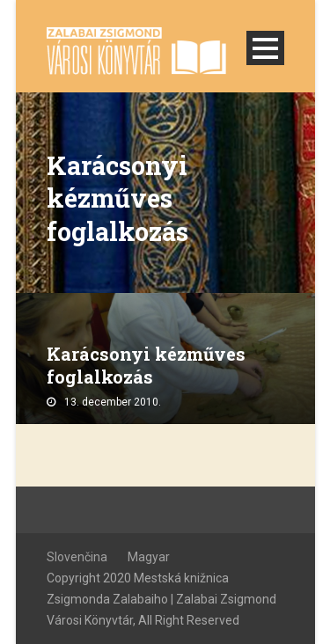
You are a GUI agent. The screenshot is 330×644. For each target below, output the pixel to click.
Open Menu (265, 48)
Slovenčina (77, 557)
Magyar (149, 557)
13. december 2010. (113, 402)
